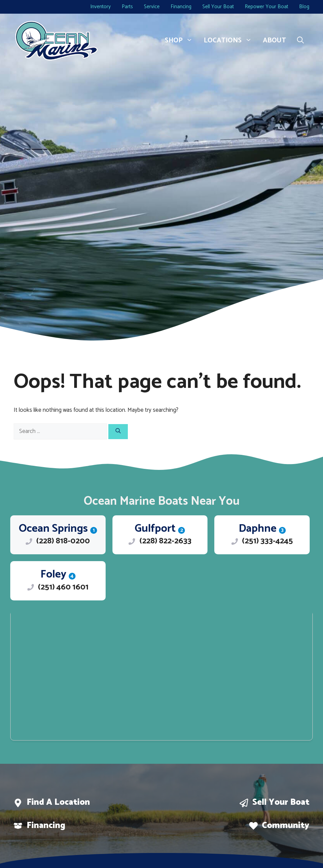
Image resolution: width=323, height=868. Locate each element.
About (274, 40)
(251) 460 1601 (63, 587)
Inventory (100, 7)
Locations (231, 41)
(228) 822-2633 (165, 541)
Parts (127, 7)
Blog (304, 7)
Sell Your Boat (218, 7)
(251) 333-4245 (267, 541)
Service (152, 7)
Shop (181, 41)
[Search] (118, 432)
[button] (300, 41)
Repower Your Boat (266, 7)
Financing (181, 7)
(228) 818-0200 (63, 541)
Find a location (58, 802)
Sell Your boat (281, 802)
